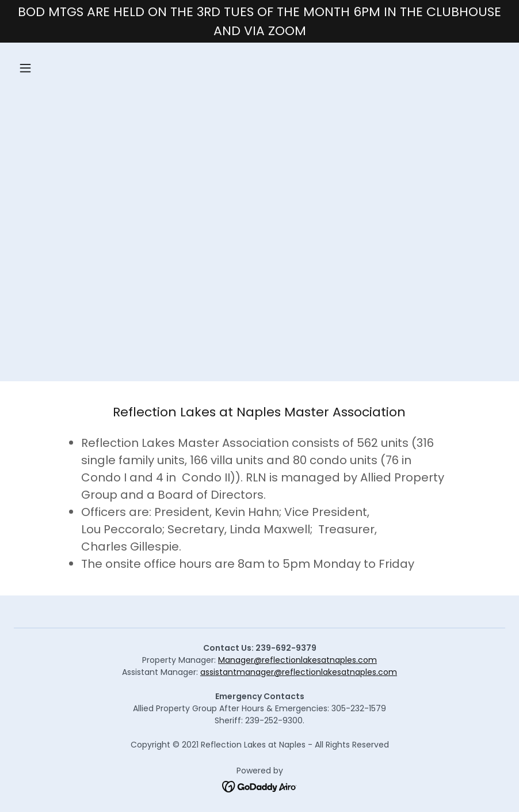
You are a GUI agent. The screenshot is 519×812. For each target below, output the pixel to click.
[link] (260, 786)
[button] (70, 68)
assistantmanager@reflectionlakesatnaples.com (299, 672)
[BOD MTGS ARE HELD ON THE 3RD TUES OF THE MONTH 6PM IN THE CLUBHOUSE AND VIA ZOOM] (259, 21)
